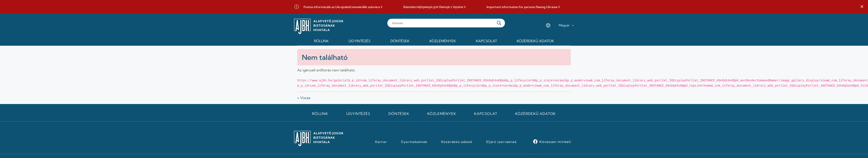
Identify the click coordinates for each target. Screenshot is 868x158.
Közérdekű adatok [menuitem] (535, 41)
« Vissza (304, 98)
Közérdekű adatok (535, 114)
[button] (862, 7)
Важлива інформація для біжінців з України (433, 7)
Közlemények (442, 114)
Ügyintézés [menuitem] (359, 41)
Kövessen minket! (555, 142)
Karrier (381, 142)
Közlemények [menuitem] (443, 41)
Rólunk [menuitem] (321, 41)
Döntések (399, 114)
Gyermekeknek (414, 142)
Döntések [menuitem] (400, 41)
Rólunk (320, 114)
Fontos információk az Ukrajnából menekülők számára (342, 7)
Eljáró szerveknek (501, 142)
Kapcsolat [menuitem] (486, 41)
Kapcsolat (486, 114)
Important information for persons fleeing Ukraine (522, 7)
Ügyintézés (358, 114)
